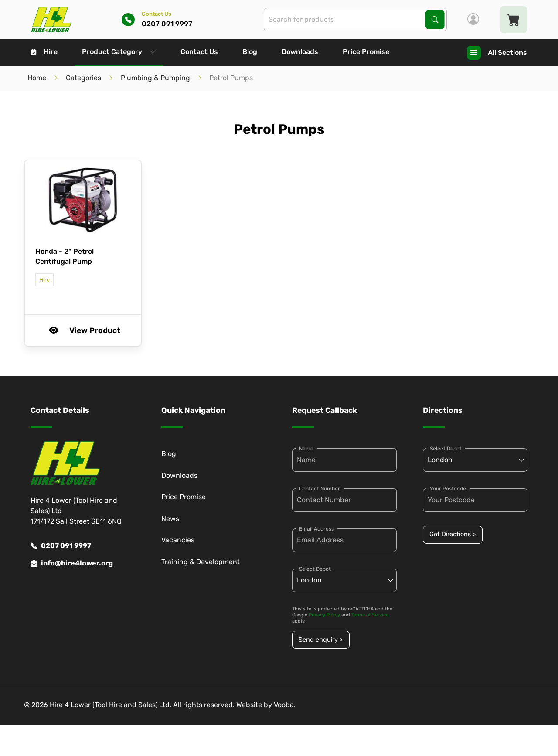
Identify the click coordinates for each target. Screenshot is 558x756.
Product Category (119, 52)
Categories (83, 78)
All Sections (497, 53)
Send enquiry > (321, 640)
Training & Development (201, 562)
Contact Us (199, 52)
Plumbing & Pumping (155, 78)
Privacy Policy (324, 615)
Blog (250, 52)
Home (37, 78)
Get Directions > (453, 534)
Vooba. (285, 705)
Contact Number (320, 489)
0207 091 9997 (61, 546)
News (170, 519)
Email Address (316, 529)
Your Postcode (448, 489)
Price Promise (366, 52)
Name (306, 449)
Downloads (300, 52)
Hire (44, 52)
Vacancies (178, 540)
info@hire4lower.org (72, 563)
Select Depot (315, 569)
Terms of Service (370, 615)
